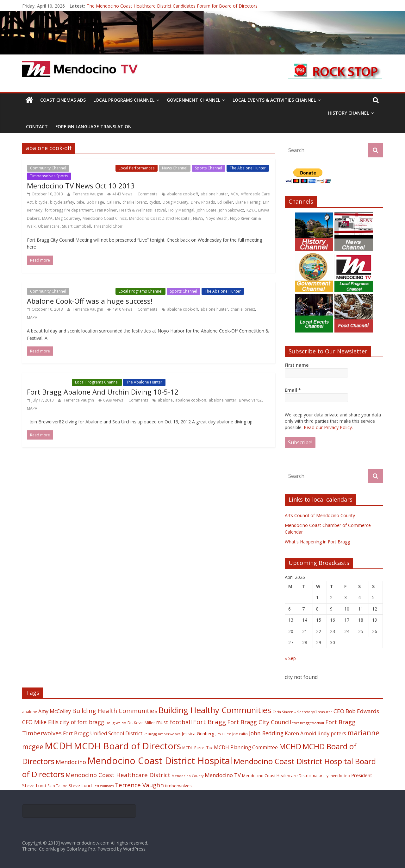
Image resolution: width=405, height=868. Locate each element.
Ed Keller (225, 202)
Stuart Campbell (76, 226)
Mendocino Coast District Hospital (160, 218)
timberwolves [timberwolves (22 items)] (178, 786)
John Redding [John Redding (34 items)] (266, 733)
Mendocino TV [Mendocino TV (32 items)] (223, 775)
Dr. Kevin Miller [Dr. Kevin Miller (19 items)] (141, 723)
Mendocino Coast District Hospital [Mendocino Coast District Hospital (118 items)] (160, 760)
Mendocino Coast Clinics (105, 218)
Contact (37, 127)
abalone (165, 400)
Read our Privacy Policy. (328, 427)
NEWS (198, 218)
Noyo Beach (217, 218)
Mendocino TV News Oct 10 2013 (81, 186)
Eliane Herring (248, 202)
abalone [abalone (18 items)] (30, 712)
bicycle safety (62, 202)
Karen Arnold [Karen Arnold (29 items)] (300, 733)
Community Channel (48, 168)
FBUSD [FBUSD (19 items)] (162, 723)
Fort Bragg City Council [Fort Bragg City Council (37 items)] (259, 722)
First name (297, 365)
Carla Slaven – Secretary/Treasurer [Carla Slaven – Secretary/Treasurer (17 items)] (302, 712)
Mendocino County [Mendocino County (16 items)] (187, 776)
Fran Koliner (106, 210)
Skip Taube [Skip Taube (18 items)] (57, 786)
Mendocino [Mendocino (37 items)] (71, 762)
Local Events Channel (92, 168)
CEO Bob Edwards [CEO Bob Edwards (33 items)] (356, 711)
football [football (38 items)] (181, 722)
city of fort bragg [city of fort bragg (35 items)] (82, 722)
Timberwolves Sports (49, 176)
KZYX (251, 210)
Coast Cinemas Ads (63, 100)
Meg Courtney (68, 218)
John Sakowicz (231, 210)
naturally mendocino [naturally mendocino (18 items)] (331, 776)
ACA (234, 194)
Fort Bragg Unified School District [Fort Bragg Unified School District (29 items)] (103, 733)
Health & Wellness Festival (143, 210)
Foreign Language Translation (93, 127)
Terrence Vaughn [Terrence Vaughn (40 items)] (139, 785)
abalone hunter (214, 194)
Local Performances (137, 168)
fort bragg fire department (69, 210)
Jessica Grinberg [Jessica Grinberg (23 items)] (198, 734)
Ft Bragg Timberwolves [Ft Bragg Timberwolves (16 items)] (162, 734)
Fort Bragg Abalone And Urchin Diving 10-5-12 (103, 392)
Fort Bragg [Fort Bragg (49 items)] (209, 722)
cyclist (155, 202)
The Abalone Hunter (248, 168)
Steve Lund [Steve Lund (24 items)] (80, 786)
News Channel (175, 168)
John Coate (207, 210)
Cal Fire (113, 202)
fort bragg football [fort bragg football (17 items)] (308, 723)
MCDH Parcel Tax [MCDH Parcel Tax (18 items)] (197, 748)
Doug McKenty (175, 202)
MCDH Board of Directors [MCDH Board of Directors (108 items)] (127, 746)
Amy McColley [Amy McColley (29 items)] (55, 711)
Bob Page (95, 202)
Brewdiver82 (250, 400)
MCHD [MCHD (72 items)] (290, 746)
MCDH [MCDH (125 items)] (59, 746)
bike (80, 202)
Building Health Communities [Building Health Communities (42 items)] (115, 711)
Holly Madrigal (181, 210)
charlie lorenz (135, 202)
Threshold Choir (108, 226)
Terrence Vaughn (88, 194)
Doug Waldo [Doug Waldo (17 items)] (116, 723)
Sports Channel (209, 168)
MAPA (47, 218)
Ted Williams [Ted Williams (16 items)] (103, 786)
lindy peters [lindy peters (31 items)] (332, 733)
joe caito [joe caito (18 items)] (240, 734)
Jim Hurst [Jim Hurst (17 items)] (223, 734)
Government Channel (193, 100)
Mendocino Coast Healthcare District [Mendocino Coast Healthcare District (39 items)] (118, 775)
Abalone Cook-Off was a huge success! (90, 301)
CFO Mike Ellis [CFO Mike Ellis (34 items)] (40, 722)
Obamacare (49, 226)
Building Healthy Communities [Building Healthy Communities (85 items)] (215, 710)
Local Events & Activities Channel (274, 100)
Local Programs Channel (124, 100)
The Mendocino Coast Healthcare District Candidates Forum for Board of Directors (172, 6)
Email (293, 390)
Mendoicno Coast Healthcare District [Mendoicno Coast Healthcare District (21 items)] (277, 776)
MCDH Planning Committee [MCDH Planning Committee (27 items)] (246, 748)
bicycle (41, 202)
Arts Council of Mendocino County (320, 515)
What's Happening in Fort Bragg (317, 542)
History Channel (349, 113)
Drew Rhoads (203, 202)
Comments (147, 194)
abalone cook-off (183, 194)
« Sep (290, 658)
